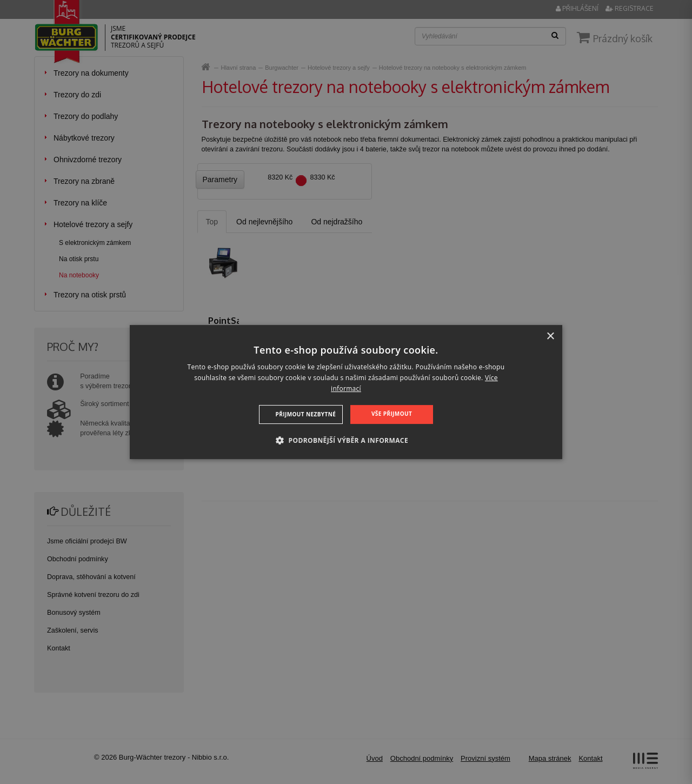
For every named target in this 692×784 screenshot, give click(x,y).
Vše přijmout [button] (392, 414)
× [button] (550, 337)
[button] (346, 440)
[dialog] (346, 392)
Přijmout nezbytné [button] (306, 414)
